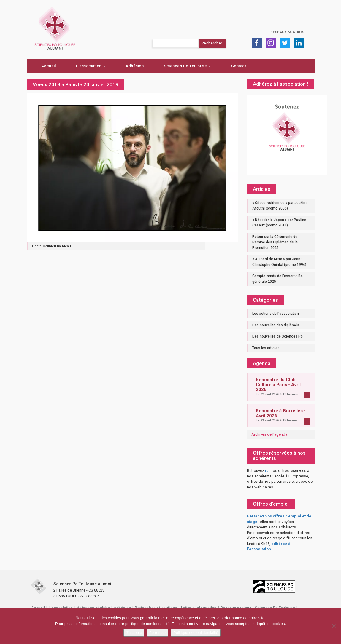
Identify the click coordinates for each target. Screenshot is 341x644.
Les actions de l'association (276, 314)
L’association (91, 66)
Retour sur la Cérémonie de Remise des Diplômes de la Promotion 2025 (275, 242)
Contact (239, 66)
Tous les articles (266, 348)
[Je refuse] (334, 626)
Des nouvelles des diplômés (276, 325)
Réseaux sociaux (287, 32)
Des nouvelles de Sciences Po (277, 336)
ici (267, 470)
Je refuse (157, 633)
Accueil (49, 66)
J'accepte (134, 633)
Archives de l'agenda (269, 434)
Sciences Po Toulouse (187, 66)
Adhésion (135, 66)
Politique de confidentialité (196, 633)
